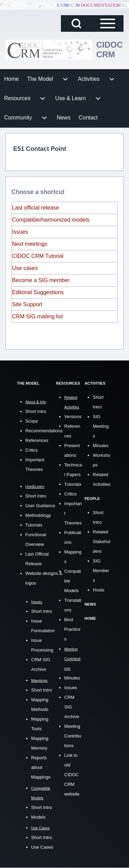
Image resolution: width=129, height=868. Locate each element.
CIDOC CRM (110, 50)
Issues (20, 232)
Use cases (25, 268)
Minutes (72, 678)
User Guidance (40, 506)
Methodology (38, 515)
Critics (32, 450)
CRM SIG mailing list (37, 316)
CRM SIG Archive (72, 707)
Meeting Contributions (73, 736)
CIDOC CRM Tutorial (38, 256)
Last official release (36, 208)
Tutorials (34, 525)
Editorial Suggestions (38, 292)
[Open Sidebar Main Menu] (108, 23)
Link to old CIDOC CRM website (72, 775)
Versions (73, 417)
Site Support (27, 304)
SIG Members (101, 571)
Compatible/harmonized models (51, 220)
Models (39, 817)
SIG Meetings (101, 426)
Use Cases (42, 847)
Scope (32, 421)
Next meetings (30, 244)
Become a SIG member (41, 280)
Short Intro (36, 411)
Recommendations (44, 431)
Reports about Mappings (41, 767)
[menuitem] (12, 79)
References (37, 440)
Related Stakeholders (102, 542)
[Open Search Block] (76, 23)
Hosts (99, 590)
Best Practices (72, 629)
